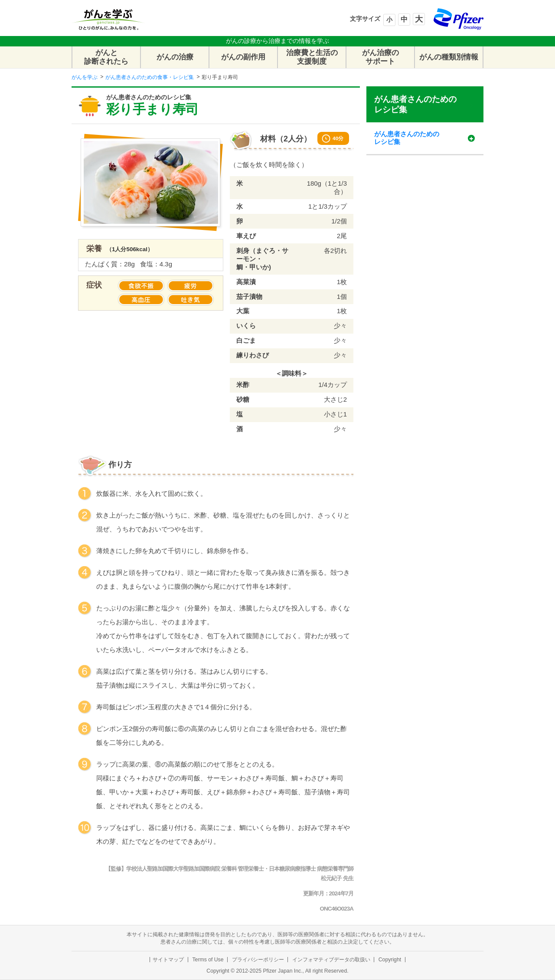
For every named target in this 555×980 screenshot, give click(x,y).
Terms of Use (208, 960)
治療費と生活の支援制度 (312, 57)
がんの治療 (175, 57)
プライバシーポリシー (258, 960)
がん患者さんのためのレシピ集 (415, 104)
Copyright (390, 960)
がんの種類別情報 (449, 57)
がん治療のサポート (380, 57)
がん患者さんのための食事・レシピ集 (150, 77)
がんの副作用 (243, 57)
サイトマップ (168, 960)
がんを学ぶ (85, 77)
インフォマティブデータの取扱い (331, 960)
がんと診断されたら (106, 57)
